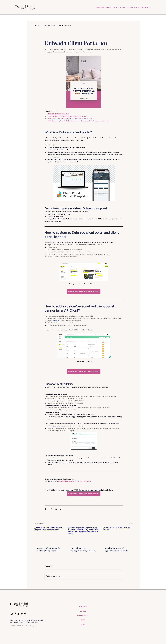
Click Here (14, 620)
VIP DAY (83, 611)
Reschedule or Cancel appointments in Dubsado (117, 549)
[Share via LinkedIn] (56, 509)
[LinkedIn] (18, 614)
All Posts (37, 25)
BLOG (83, 624)
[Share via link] (61, 509)
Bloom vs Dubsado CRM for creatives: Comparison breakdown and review (48, 549)
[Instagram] (12, 614)
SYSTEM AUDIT (83, 616)
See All (131, 523)
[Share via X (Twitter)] (51, 509)
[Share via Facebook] (46, 509)
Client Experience (65, 25)
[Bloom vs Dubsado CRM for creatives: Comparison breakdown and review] (49, 536)
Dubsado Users (50, 25)
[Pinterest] (22, 614)
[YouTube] (25, 614)
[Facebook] (15, 614)
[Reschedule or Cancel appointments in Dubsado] (118, 536)
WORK (83, 620)
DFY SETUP (83, 607)
